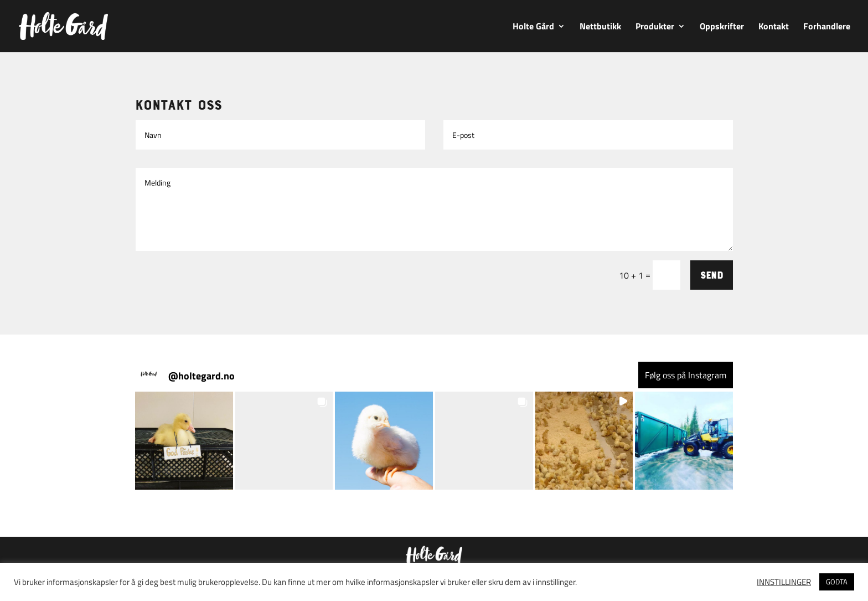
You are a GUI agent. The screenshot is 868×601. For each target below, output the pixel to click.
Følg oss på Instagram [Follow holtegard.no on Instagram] (686, 375)
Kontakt (774, 27)
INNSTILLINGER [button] (784, 582)
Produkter (655, 27)
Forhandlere (827, 27)
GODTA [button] (837, 582)
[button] (184, 441)
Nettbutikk (600, 27)
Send (712, 275)
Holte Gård (533, 27)
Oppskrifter (722, 27)
